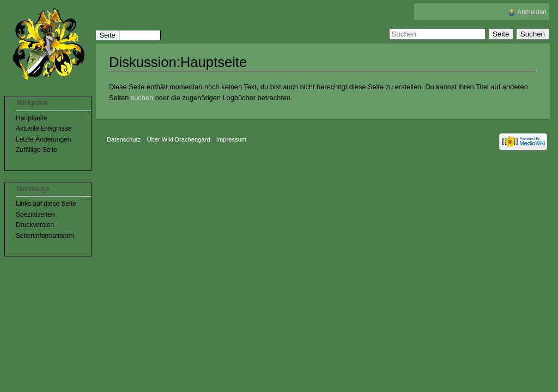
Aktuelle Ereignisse (44, 128)
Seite (107, 35)
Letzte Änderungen (43, 139)
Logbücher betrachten (256, 98)
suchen (142, 98)
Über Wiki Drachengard (178, 139)
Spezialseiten (35, 215)
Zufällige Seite (37, 150)
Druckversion (35, 225)
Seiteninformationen (45, 236)
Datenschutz (124, 139)
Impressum (231, 139)
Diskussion (139, 35)
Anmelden (532, 12)
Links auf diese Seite (46, 204)
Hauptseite (31, 118)
